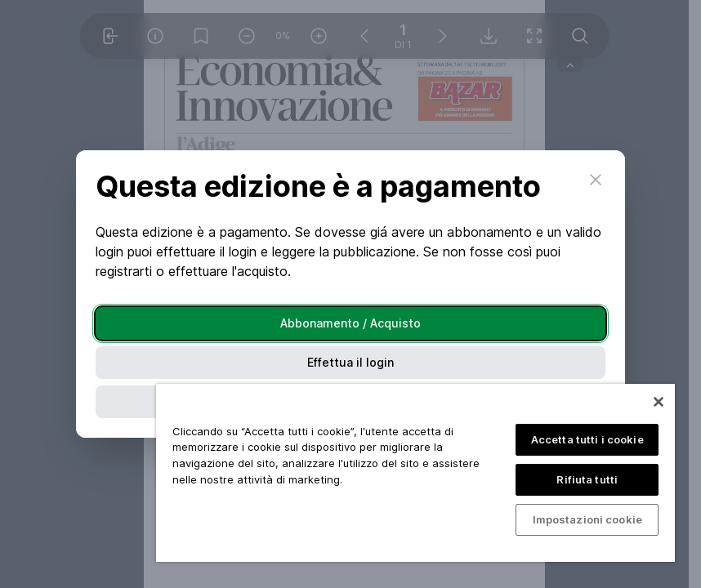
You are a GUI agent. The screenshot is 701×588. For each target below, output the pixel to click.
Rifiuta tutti (587, 479)
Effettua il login (350, 362)
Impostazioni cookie (587, 519)
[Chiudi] (659, 402)
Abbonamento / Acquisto (350, 323)
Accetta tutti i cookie (587, 439)
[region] (415, 473)
